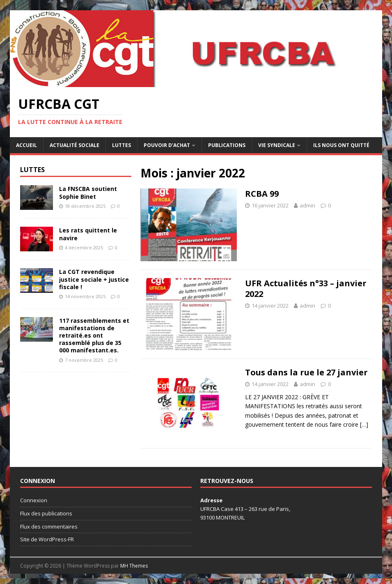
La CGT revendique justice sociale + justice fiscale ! (94, 279)
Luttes (121, 145)
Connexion (34, 500)
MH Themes (134, 566)
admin (307, 205)
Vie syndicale (277, 145)
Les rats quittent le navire (88, 234)
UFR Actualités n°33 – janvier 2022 (306, 289)
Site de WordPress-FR (47, 539)
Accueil (26, 145)
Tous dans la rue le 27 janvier (306, 372)
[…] (364, 424)
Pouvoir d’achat (167, 145)
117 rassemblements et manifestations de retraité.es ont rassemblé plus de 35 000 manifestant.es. (94, 336)
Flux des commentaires (49, 527)
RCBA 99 (262, 194)
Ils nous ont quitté (341, 145)
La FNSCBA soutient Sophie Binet (88, 192)
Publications (227, 145)
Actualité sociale (75, 145)
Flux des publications (46, 513)
